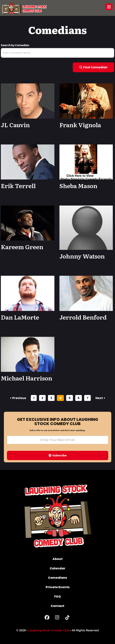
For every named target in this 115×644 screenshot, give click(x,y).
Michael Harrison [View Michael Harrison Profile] (27, 378)
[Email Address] (58, 440)
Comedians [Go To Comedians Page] (57, 578)
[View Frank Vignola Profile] (86, 101)
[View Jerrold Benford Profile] (86, 293)
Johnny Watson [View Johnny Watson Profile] (82, 256)
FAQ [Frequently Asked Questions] (57, 596)
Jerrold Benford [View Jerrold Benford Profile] (83, 317)
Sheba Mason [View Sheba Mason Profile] (78, 186)
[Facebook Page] (47, 618)
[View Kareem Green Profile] (28, 223)
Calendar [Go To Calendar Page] (57, 568)
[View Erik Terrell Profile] (28, 162)
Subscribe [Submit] (58, 455)
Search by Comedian (15, 45)
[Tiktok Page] (67, 618)
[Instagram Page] (57, 618)
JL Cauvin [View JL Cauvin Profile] (15, 125)
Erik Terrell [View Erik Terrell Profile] (18, 186)
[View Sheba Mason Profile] (86, 162)
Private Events (58, 587)
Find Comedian (93, 67)
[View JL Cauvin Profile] (28, 101)
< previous (18, 398)
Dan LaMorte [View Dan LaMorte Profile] (20, 317)
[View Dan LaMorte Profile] (28, 293)
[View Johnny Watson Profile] (86, 228)
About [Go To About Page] (58, 559)
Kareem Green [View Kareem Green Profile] (22, 247)
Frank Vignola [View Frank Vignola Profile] (80, 125)
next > (100, 398)
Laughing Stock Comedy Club (49, 630)
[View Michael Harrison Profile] (28, 354)
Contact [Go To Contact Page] (57, 606)
